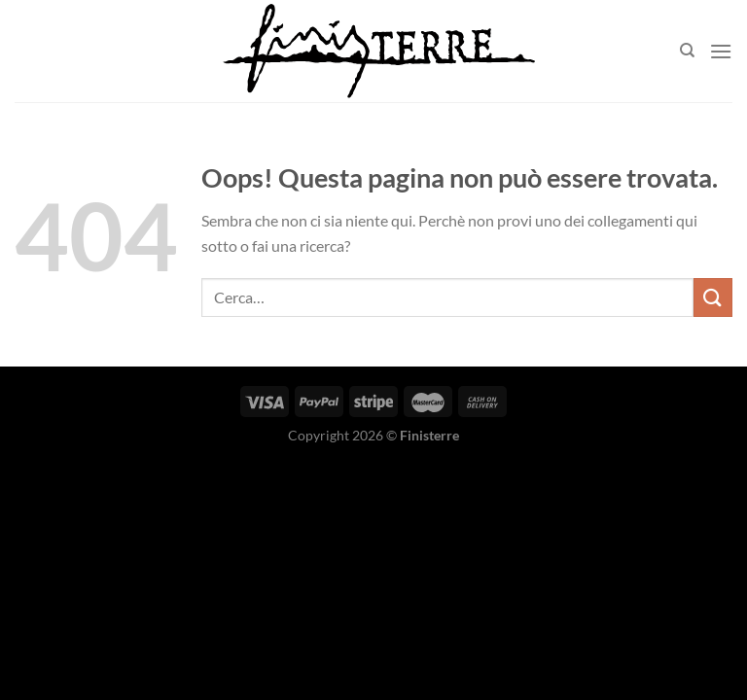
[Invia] (713, 297)
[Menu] (721, 51)
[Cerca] (687, 51)
